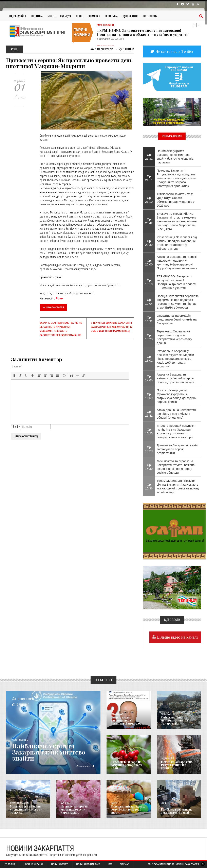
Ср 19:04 (149, 302)
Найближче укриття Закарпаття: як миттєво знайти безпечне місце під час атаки (175, 157)
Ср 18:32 (149, 319)
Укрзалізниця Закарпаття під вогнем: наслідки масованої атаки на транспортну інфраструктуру (177, 243)
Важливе (64, 803)
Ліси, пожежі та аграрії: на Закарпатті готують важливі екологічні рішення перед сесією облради (176, 467)
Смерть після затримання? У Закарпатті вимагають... (128, 721)
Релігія (114, 803)
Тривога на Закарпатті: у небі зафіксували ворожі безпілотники (177, 449)
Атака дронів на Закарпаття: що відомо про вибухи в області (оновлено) (177, 414)
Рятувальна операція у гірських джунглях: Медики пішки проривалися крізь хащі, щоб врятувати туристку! (175, 359)
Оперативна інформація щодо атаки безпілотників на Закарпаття (177, 319)
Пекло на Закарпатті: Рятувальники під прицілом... (176, 765)
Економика (116, 758)
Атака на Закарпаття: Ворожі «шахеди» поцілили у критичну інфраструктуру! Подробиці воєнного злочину (177, 262)
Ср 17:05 (149, 378)
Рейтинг (126, 49)
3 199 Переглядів (102, 49)
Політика (37, 16)
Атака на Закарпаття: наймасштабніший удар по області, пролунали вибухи (175, 378)
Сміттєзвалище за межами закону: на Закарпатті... (174, 721)
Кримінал (94, 16)
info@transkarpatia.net (84, 855)
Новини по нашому (20, 803)
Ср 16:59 (149, 396)
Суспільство (130, 16)
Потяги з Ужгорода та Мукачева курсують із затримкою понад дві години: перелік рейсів (177, 396)
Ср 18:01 (149, 359)
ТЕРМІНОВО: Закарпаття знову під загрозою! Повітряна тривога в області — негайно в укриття (143, 32)
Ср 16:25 (149, 431)
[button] (14, 376)
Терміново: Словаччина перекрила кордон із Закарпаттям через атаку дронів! (174, 337)
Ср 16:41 (149, 414)
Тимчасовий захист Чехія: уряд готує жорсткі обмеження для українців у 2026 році (176, 200)
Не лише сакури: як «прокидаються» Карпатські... (74, 810)
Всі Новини (150, 16)
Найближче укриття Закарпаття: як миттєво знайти (49, 752)
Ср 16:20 (149, 449)
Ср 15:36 (149, 486)
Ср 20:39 (149, 243)
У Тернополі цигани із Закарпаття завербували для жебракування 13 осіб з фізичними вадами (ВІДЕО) (111, 327)
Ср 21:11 (149, 178)
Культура (66, 16)
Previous (195, 25)
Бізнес (51, 16)
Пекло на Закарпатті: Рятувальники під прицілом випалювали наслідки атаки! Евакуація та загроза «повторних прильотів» (177, 178)
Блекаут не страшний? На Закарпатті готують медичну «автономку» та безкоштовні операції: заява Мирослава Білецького (177, 221)
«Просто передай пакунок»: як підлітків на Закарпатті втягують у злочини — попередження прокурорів (176, 431)
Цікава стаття (54, 307)
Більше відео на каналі (177, 637)
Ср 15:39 (149, 467)
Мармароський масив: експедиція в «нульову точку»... (26, 810)
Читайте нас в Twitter (174, 51)
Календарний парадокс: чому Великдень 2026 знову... (128, 810)
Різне (59, 298)
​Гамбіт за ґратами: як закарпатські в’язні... (176, 811)
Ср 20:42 (149, 221)
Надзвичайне (18, 16)
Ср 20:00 (149, 262)
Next (199, 25)
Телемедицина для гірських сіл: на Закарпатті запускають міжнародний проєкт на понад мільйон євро (178, 486)
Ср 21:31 (149, 157)
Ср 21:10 (149, 200)
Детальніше (85, 766)
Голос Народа (117, 714)
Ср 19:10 (149, 282)
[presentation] (14, 376)
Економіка (111, 16)
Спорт (80, 16)
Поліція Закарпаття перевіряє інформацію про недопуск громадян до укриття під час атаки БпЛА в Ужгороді (178, 302)
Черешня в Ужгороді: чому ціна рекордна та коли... (127, 765)
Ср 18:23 (149, 337)
